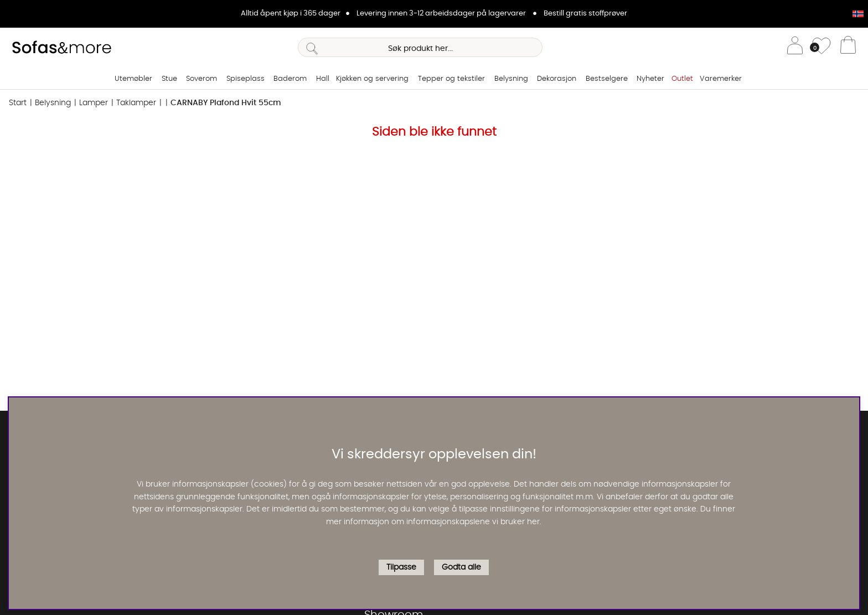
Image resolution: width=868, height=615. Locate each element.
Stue (169, 79)
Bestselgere (607, 79)
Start (18, 103)
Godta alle (461, 567)
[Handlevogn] (848, 48)
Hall (323, 79)
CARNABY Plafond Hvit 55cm (226, 103)
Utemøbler (133, 79)
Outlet (682, 79)
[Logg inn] (795, 47)
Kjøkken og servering (372, 79)
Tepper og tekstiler (451, 79)
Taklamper (136, 103)
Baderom (290, 79)
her (533, 522)
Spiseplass (246, 79)
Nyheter (650, 79)
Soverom (201, 79)
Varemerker (721, 79)
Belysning (511, 79)
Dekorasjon (557, 79)
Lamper (94, 103)
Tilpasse (401, 567)
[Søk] (420, 47)
